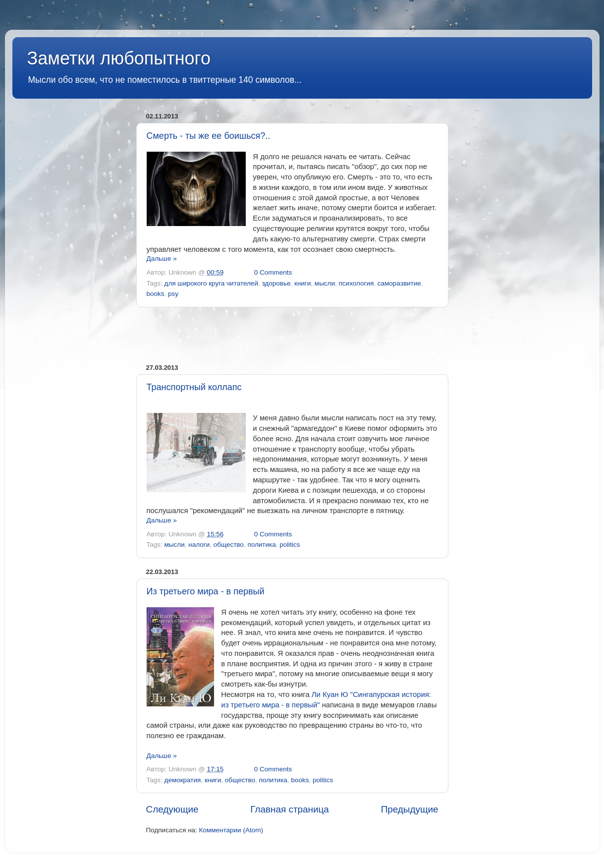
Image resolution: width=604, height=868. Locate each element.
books (156, 294)
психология (357, 283)
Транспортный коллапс (194, 387)
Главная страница (290, 809)
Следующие (172, 809)
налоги (199, 545)
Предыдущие (410, 809)
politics (290, 545)
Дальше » (162, 259)
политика (261, 545)
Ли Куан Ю (330, 694)
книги (302, 283)
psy (173, 294)
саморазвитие (399, 283)
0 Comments (273, 272)
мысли (325, 283)
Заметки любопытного (119, 58)
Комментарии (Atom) (231, 830)
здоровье (276, 283)
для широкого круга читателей (211, 283)
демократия (183, 780)
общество (229, 545)
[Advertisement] (292, 336)
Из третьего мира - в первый (206, 591)
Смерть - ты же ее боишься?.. (209, 136)
